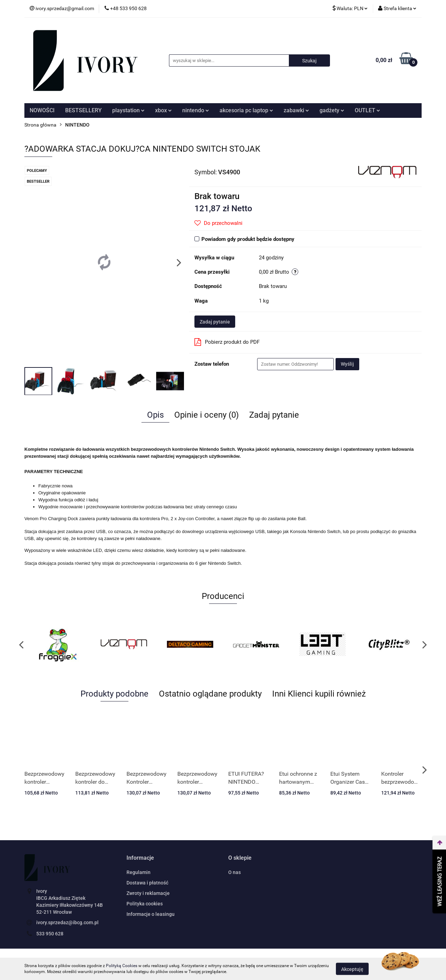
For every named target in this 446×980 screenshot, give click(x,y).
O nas (234, 872)
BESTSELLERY (83, 110)
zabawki (296, 110)
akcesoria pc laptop (246, 110)
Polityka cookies (145, 904)
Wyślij (347, 364)
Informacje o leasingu (151, 914)
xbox (163, 110)
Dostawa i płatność (147, 883)
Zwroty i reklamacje (148, 893)
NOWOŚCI (42, 110)
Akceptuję (352, 969)
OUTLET (367, 110)
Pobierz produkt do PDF (227, 342)
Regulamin (139, 872)
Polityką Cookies (122, 966)
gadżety (332, 110)
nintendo (196, 110)
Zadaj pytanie (215, 322)
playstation (128, 110)
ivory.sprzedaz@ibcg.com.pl (67, 922)
